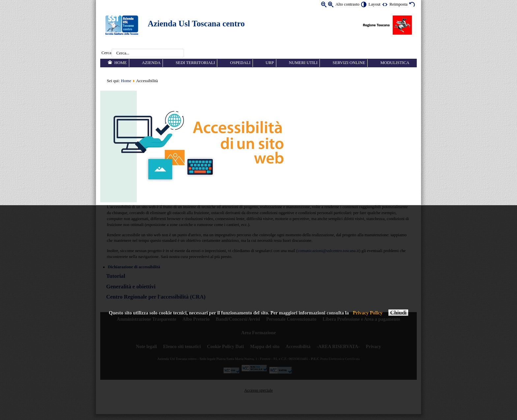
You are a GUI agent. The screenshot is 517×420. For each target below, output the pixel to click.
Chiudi (398, 313)
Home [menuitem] (121, 63)
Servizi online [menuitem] (349, 63)
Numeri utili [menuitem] (303, 63)
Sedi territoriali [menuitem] (195, 63)
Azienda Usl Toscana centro (196, 24)
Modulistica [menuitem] (395, 63)
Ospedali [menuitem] (240, 63)
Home (126, 81)
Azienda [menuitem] (151, 63)
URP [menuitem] (270, 63)
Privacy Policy (368, 313)
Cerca (106, 53)
